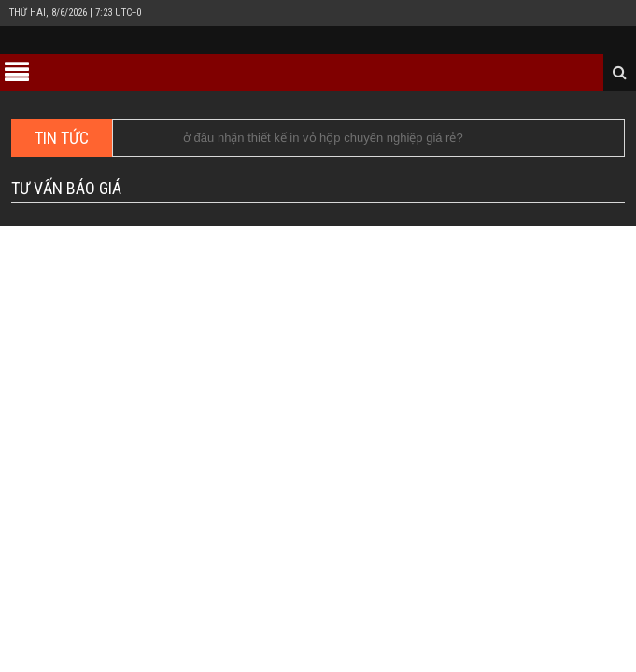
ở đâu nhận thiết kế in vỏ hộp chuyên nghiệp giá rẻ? (323, 138)
